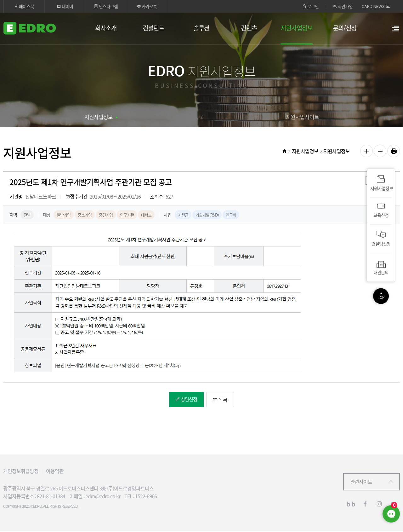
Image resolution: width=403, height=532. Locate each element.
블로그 (351, 505)
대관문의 (381, 267)
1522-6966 (146, 497)
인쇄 (394, 151)
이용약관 (55, 471)
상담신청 (184, 399)
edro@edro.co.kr (103, 497)
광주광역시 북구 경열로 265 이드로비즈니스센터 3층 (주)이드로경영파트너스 (78, 489)
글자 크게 (366, 151)
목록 (221, 400)
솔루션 (201, 28)
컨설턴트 (153, 28)
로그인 (310, 6)
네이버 (65, 6)
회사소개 (106, 28)
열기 (395, 32)
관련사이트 (361, 482)
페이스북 (24, 6)
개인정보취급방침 (21, 471)
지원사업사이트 (302, 117)
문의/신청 (345, 28)
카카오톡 (147, 6)
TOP (381, 298)
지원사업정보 (297, 28)
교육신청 (381, 211)
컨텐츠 (249, 28)
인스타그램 (106, 6)
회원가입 (343, 6)
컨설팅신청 (381, 239)
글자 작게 (380, 151)
